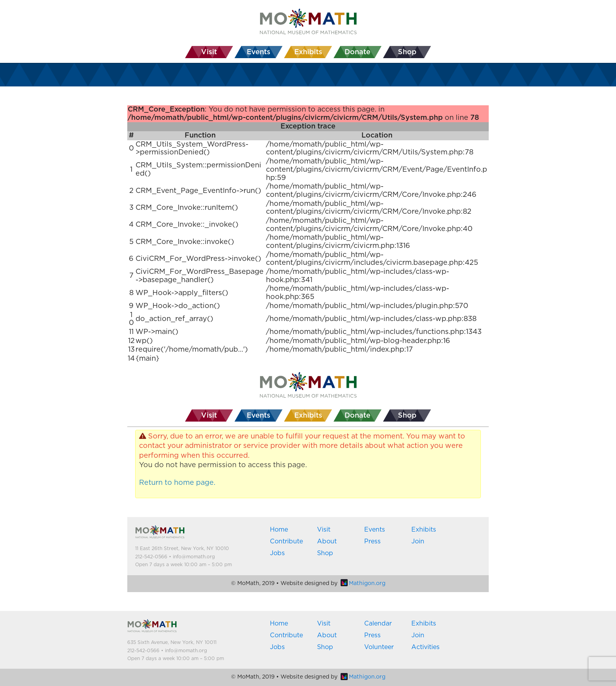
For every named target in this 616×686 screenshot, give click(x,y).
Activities (425, 647)
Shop (325, 553)
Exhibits (424, 530)
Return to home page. (177, 483)
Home (279, 530)
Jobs (277, 553)
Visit (324, 530)
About (327, 541)
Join (418, 541)
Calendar (378, 624)
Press (372, 541)
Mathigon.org (363, 583)
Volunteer (379, 647)
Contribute (286, 541)
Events (375, 530)
